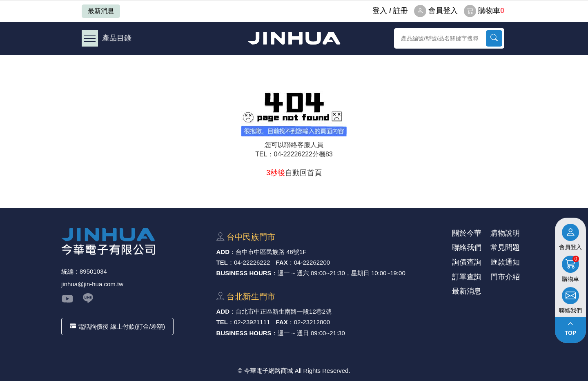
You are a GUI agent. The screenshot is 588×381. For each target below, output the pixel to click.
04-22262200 (312, 262)
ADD (223, 252)
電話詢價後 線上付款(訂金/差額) (117, 326)
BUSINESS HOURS (244, 273)
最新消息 (101, 11)
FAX (282, 262)
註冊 (401, 11)
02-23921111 (252, 322)
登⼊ (380, 11)
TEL (222, 262)
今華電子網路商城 (294, 38)
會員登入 (436, 11)
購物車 (484, 11)
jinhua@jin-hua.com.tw (92, 284)
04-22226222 (252, 262)
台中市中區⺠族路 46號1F (271, 252)
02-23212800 (312, 322)
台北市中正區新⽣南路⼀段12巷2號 (284, 311)
